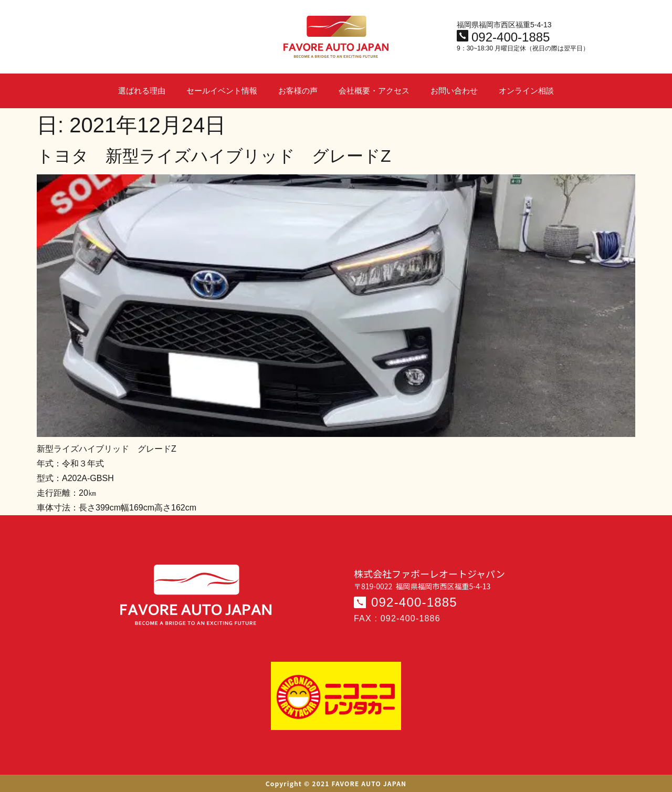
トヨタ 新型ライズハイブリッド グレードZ (214, 156)
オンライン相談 (526, 91)
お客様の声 (298, 91)
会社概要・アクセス (374, 91)
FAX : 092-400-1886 (397, 618)
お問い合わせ (454, 91)
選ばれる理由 (142, 91)
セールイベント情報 (222, 91)
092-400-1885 (414, 602)
